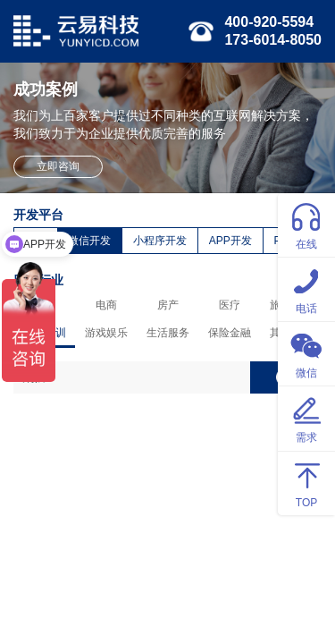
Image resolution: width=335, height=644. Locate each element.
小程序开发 (160, 241)
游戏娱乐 (106, 333)
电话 (306, 288)
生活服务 (168, 333)
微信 (306, 353)
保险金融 (230, 333)
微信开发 (89, 241)
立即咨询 (58, 166)
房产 (168, 305)
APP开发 (230, 241)
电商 (106, 305)
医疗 (230, 305)
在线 (306, 224)
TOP (306, 483)
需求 (306, 417)
